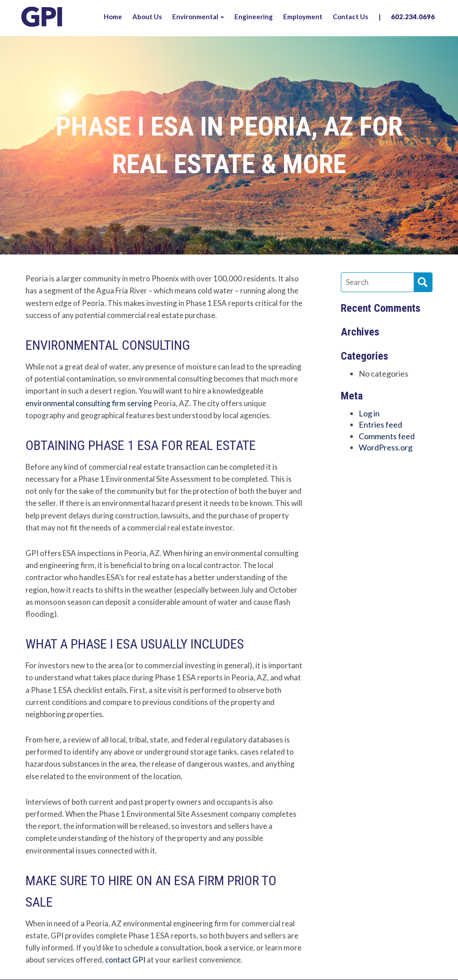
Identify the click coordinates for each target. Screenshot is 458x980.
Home (113, 17)
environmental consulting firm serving (89, 403)
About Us (147, 17)
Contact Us (350, 17)
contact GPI (125, 960)
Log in (369, 413)
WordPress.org (386, 447)
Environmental (198, 17)
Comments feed (387, 436)
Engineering (254, 17)
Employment (303, 17)
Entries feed (380, 424)
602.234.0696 (413, 17)
